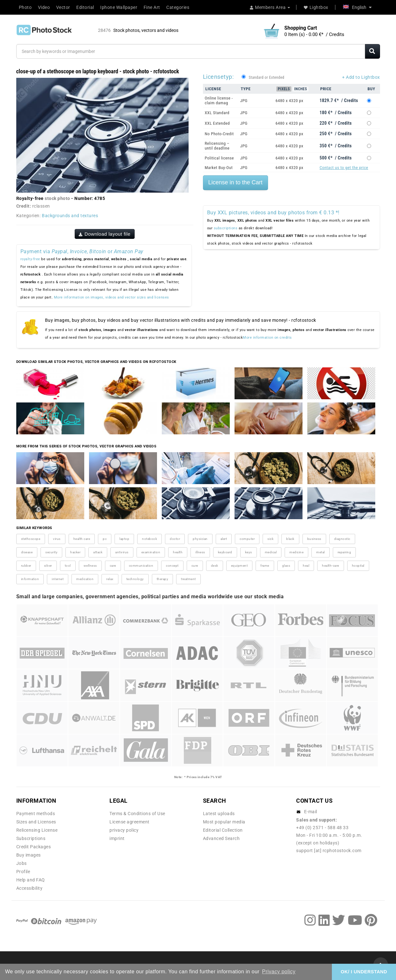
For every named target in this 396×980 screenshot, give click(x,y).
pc (105, 539)
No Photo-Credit (219, 134)
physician (200, 539)
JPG (244, 101)
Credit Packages (34, 847)
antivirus (122, 552)
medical (271, 552)
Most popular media (224, 822)
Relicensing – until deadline (217, 146)
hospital (358, 566)
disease (27, 552)
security (51, 552)
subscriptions (226, 228)
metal (321, 552)
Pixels (284, 89)
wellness (90, 566)
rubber (26, 566)
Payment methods (36, 814)
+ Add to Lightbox (361, 77)
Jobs (22, 863)
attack (98, 552)
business (314, 539)
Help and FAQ (31, 880)
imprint (117, 838)
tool (68, 566)
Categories (178, 7)
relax (110, 579)
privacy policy (124, 830)
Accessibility (30, 888)
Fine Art (152, 7)
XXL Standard (217, 113)
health (178, 552)
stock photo (57, 198)
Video (44, 7)
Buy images (29, 855)
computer (247, 539)
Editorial (85, 7)
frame (265, 566)
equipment (239, 566)
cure (195, 566)
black (290, 539)
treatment (188, 579)
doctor (175, 539)
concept (172, 566)
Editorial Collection (223, 830)
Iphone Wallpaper (119, 7)
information (30, 579)
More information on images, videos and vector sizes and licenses (112, 297)
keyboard (225, 552)
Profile (23, 872)
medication (85, 579)
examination (151, 552)
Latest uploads (219, 814)
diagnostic (342, 539)
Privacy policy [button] (279, 972)
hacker (75, 552)
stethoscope (31, 539)
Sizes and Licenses (36, 822)
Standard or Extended (267, 77)
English (357, 7)
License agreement (130, 822)
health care (82, 539)
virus (57, 539)
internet (58, 579)
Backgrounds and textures (70, 216)
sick (270, 539)
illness (200, 552)
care (113, 566)
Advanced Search (221, 838)
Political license (220, 158)
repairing (344, 552)
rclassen (41, 206)
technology (135, 579)
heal (306, 566)
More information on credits (267, 338)
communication (141, 566)
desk (215, 566)
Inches (301, 89)
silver (48, 566)
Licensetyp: (218, 77)
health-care (331, 566)
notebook (149, 539)
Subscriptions (31, 838)
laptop (124, 539)
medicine (296, 552)
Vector (63, 7)
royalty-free (30, 259)
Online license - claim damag (219, 100)
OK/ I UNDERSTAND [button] (364, 972)
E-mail (311, 812)
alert (224, 539)
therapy (163, 579)
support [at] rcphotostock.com (329, 851)
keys (249, 552)
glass (286, 566)
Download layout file (105, 234)
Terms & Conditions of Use (137, 814)
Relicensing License (37, 830)
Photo (25, 7)
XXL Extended (217, 123)
